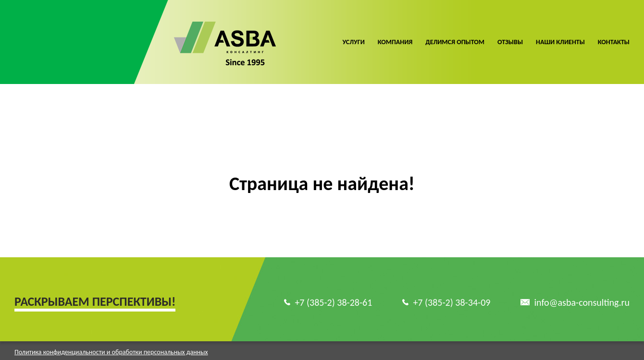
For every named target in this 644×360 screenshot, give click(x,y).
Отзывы (510, 42)
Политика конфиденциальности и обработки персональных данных (111, 344)
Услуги (353, 42)
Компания (395, 42)
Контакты (614, 42)
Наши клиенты (560, 42)
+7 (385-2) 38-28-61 (333, 295)
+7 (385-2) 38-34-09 (452, 295)
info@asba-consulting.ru (582, 295)
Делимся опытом (455, 42)
